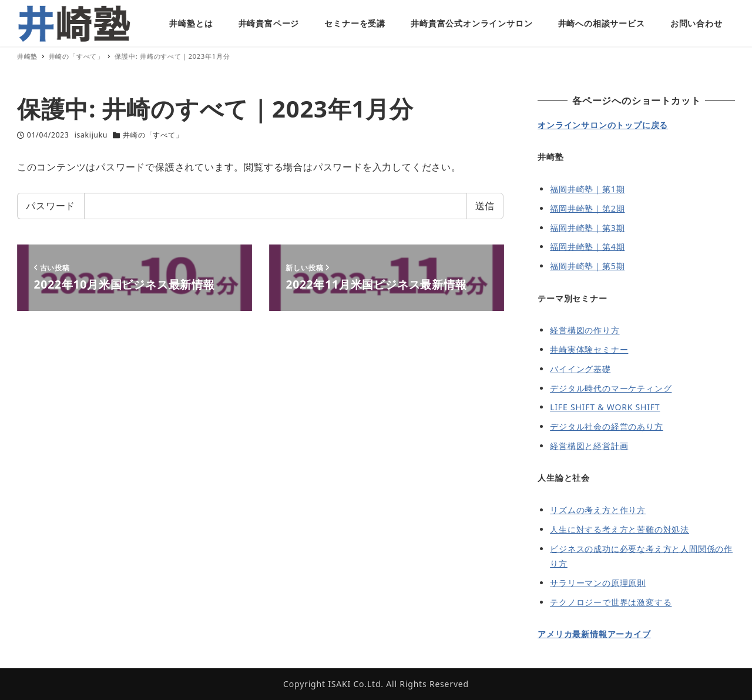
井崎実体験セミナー (589, 349)
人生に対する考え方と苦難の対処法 (620, 529)
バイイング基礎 (580, 369)
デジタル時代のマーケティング (611, 388)
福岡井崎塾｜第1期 (587, 189)
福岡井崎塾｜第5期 (587, 266)
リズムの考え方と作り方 (598, 510)
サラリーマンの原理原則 (598, 583)
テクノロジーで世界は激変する (611, 602)
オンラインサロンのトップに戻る (603, 125)
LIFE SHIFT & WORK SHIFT (605, 407)
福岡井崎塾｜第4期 (587, 247)
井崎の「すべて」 (153, 135)
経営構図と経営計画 (589, 446)
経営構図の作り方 (585, 330)
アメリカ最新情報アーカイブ (594, 634)
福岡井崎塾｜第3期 (587, 228)
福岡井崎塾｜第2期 (587, 208)
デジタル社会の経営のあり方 (606, 426)
